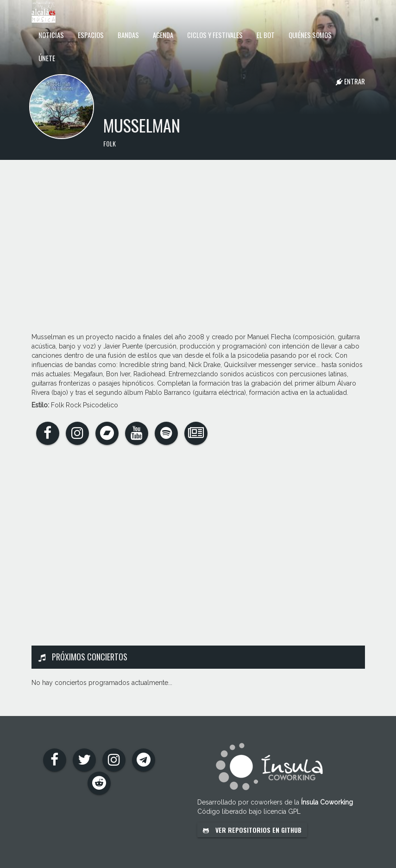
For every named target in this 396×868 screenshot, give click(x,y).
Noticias (51, 35)
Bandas (128, 35)
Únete (47, 58)
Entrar (350, 81)
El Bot (266, 35)
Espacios (91, 35)
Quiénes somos (310, 35)
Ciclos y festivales (215, 35)
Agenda (163, 35)
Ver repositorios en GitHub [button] (252, 830)
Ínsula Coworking (327, 802)
